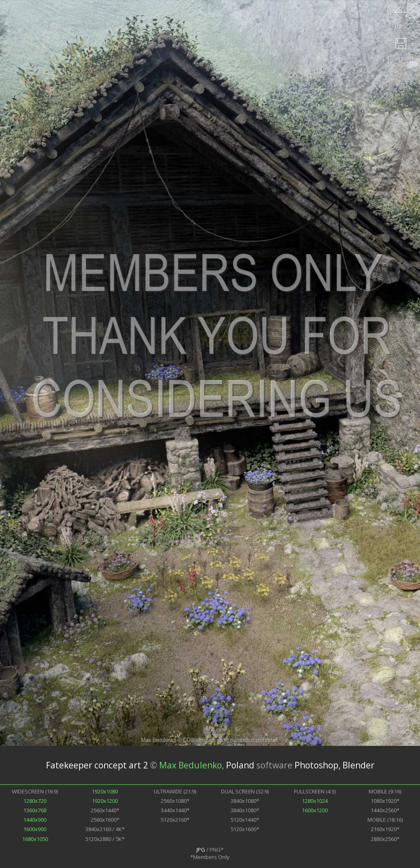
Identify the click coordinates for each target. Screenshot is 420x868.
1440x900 (35, 820)
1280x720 (35, 801)
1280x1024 (315, 801)
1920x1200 (105, 801)
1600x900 (35, 829)
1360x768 (35, 810)
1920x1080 (105, 791)
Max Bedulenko (191, 765)
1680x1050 (35, 839)
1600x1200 (315, 810)
